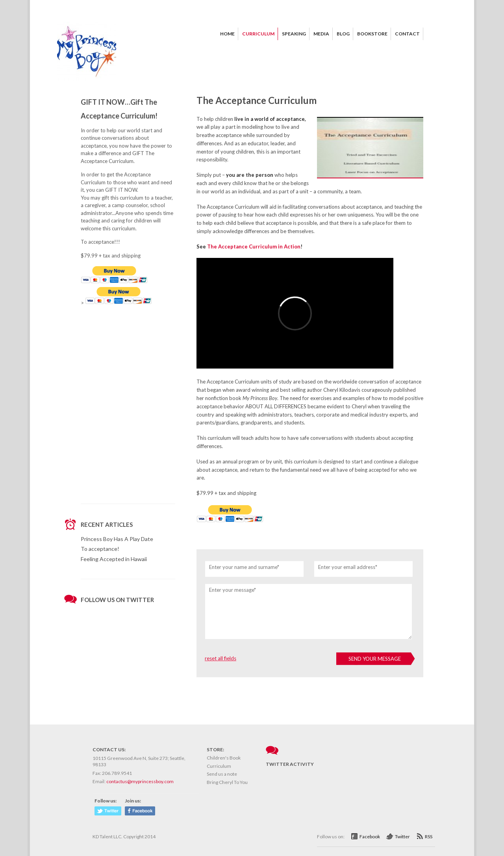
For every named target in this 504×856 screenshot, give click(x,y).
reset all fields (220, 658)
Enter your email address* (348, 567)
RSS (429, 837)
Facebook (370, 837)
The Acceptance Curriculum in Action (254, 246)
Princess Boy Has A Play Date (117, 539)
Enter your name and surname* (244, 567)
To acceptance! (100, 549)
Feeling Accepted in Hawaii (114, 559)
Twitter (402, 837)
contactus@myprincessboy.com (140, 781)
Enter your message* (233, 590)
